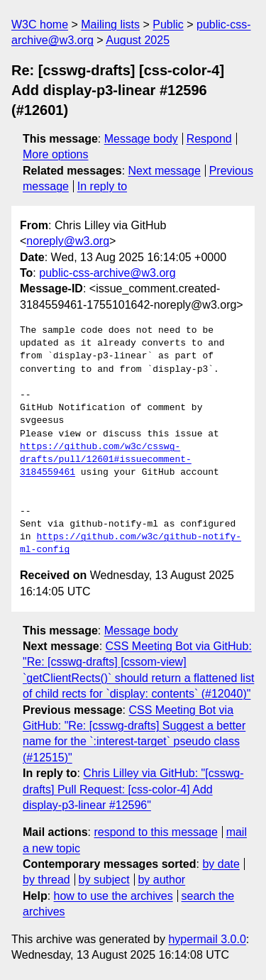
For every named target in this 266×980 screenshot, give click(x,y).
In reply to (102, 186)
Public (168, 24)
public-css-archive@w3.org (107, 273)
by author (161, 880)
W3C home (40, 24)
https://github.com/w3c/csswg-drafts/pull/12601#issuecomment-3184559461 (106, 460)
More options (56, 154)
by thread (46, 880)
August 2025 (138, 40)
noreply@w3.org (68, 241)
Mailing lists (110, 24)
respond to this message (155, 832)
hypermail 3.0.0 (207, 939)
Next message (165, 171)
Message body (141, 139)
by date (221, 864)
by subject (104, 880)
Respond (209, 139)
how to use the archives (113, 896)
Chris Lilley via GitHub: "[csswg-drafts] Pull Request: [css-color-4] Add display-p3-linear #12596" (133, 789)
